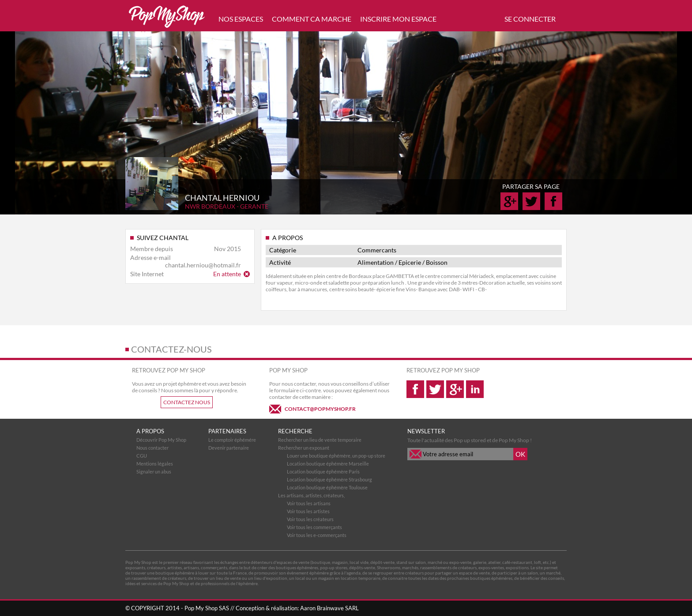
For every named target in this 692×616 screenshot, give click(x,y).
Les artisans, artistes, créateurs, (311, 495)
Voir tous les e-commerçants (317, 535)
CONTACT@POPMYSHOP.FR (320, 409)
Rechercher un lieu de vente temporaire (320, 440)
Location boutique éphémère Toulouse (327, 487)
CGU (142, 456)
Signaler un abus (154, 471)
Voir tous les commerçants (314, 527)
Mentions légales (155, 464)
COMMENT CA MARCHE (312, 19)
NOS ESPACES (241, 19)
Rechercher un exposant (304, 448)
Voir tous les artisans (309, 503)
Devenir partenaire (229, 448)
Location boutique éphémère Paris (323, 471)
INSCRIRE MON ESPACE (398, 19)
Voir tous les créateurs (310, 519)
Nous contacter (152, 448)
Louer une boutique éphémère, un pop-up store (336, 456)
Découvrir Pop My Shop (161, 440)
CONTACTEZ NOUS (187, 402)
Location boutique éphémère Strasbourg (329, 479)
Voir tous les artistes (308, 511)
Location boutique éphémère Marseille (328, 464)
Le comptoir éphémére (232, 440)
